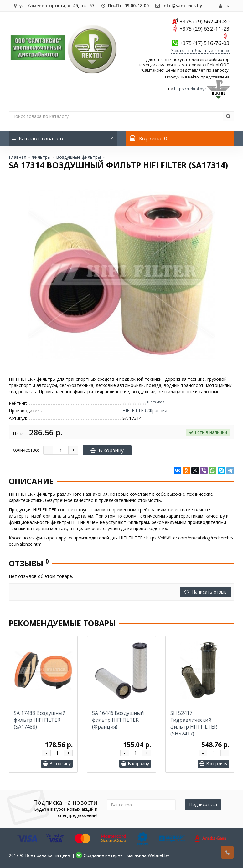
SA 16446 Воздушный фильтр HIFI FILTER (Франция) (118, 720)
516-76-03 (204, 43)
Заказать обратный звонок (200, 50)
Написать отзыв (206, 592)
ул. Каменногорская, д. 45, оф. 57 (53, 5)
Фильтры (41, 157)
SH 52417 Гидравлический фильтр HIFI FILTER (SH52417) (194, 723)
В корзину (107, 450)
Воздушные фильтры (78, 157)
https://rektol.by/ (190, 89)
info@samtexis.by (179, 5)
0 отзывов (156, 402)
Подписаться (203, 804)
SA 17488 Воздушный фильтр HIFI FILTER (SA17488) (40, 720)
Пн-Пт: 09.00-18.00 (125, 5)
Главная (18, 157)
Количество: (26, 450)
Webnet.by (158, 855)
